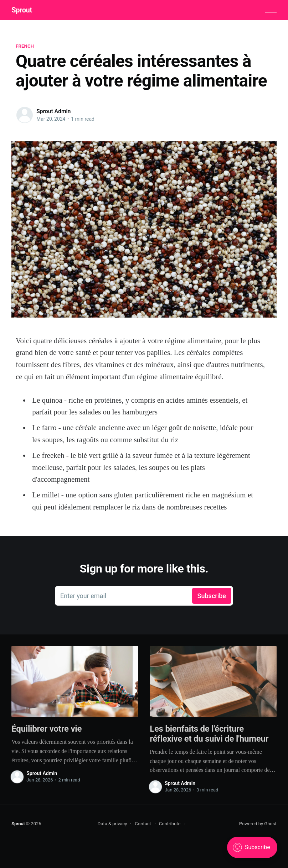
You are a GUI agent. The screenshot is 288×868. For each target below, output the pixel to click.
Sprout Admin (53, 111)
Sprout (22, 10)
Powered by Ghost (258, 824)
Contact (143, 824)
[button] (271, 10)
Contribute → (173, 824)
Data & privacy (112, 824)
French (25, 46)
